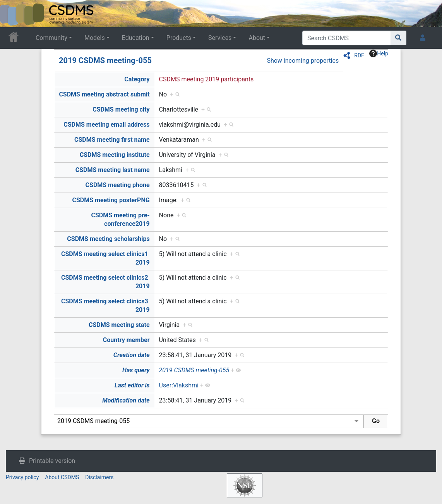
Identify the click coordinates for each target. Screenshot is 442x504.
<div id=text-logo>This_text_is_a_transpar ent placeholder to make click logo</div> (12, 14)
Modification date (126, 400)
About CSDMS (62, 477)
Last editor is (132, 385)
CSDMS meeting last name (113, 170)
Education (136, 38)
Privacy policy (22, 477)
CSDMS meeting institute (115, 155)
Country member (126, 340)
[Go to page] (398, 38)
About (257, 38)
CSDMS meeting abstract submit (104, 94)
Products (179, 38)
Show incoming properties (303, 61)
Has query (136, 370)
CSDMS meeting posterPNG (111, 200)
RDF (359, 55)
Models (95, 38)
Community (51, 38)
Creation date (132, 355)
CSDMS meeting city (121, 109)
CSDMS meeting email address (106, 125)
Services (220, 38)
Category (137, 79)
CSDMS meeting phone (118, 185)
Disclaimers (99, 477)
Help (379, 53)
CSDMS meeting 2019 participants (206, 79)
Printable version (52, 461)
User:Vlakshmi (179, 385)
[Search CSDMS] (347, 38)
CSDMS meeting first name (112, 140)
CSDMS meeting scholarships (108, 239)
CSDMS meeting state (119, 325)
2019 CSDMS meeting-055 (105, 60)
